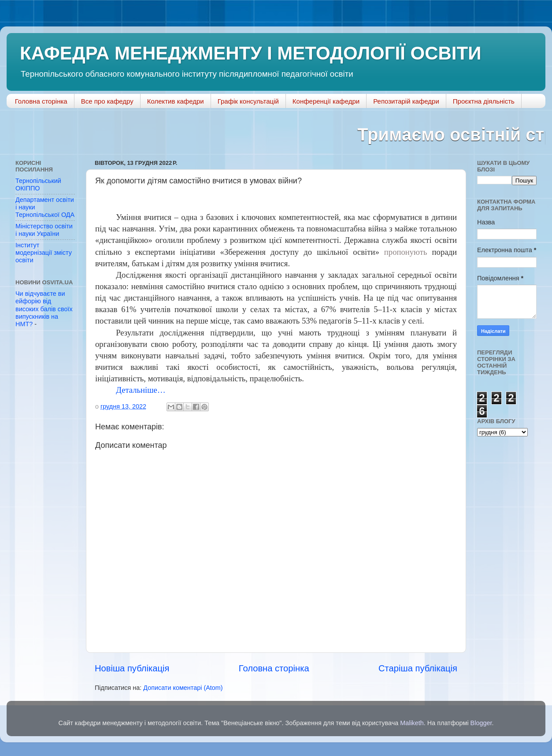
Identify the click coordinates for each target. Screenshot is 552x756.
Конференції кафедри (326, 101)
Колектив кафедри (176, 101)
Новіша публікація (132, 668)
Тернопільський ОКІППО (38, 184)
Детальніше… (141, 390)
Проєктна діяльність (484, 101)
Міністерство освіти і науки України (44, 230)
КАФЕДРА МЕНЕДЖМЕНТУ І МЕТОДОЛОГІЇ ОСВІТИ (250, 53)
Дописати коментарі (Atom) (183, 688)
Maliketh (412, 723)
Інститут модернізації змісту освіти (44, 253)
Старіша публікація (418, 668)
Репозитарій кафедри (406, 101)
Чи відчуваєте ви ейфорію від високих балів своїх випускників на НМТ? (44, 309)
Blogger (481, 723)
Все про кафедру (107, 101)
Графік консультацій (248, 101)
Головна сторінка (41, 101)
